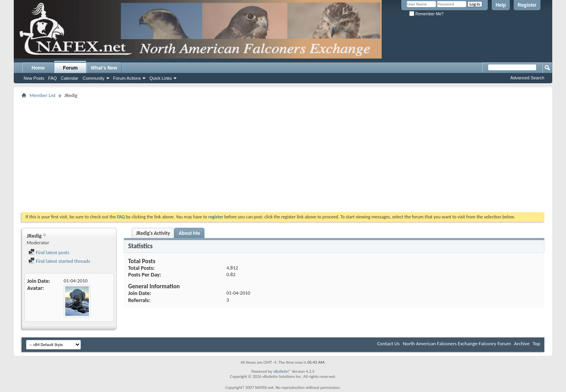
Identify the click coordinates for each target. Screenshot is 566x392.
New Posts (34, 78)
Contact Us (389, 343)
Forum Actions (127, 78)
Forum (70, 68)
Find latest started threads (59, 261)
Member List (42, 95)
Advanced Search (527, 78)
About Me (189, 233)
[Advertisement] (283, 155)
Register (527, 5)
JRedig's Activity (153, 233)
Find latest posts (49, 252)
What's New (104, 68)
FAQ (53, 78)
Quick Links (161, 78)
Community (94, 78)
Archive (522, 343)
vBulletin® (282, 371)
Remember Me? (426, 14)
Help (501, 5)
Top (536, 343)
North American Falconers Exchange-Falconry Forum (457, 343)
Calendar (70, 78)
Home (38, 68)
